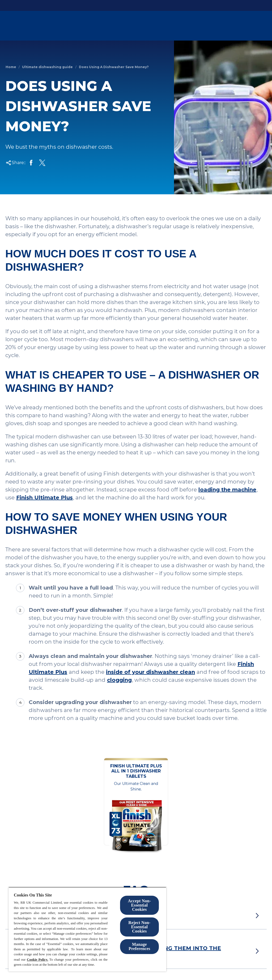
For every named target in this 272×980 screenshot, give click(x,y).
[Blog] (206, 26)
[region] (87, 929)
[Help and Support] (234, 26)
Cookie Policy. (37, 959)
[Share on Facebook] (31, 163)
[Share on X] (42, 163)
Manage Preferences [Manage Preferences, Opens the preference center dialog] (139, 946)
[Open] (261, 26)
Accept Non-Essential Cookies (140, 905)
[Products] (186, 26)
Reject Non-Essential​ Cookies (139, 927)
